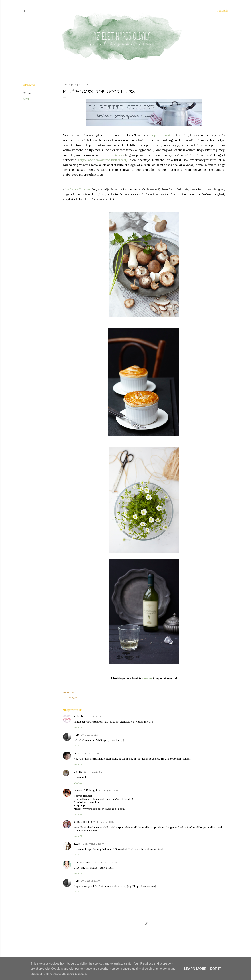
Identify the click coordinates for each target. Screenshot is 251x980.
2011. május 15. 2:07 (91, 881)
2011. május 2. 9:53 (108, 790)
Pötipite (79, 716)
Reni (77, 735)
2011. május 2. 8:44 (94, 772)
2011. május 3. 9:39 (107, 862)
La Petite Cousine (78, 189)
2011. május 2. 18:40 (93, 844)
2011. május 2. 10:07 (104, 822)
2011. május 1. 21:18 (95, 716)
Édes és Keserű (113, 155)
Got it (215, 969)
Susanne (147, 678)
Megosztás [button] (29, 85)
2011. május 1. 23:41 (91, 735)
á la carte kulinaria (85, 862)
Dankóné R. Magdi (85, 790)
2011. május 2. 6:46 (91, 753)
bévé (77, 753)
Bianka (78, 772)
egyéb (26, 99)
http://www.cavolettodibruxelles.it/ (103, 160)
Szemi (78, 844)
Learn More (195, 969)
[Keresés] (223, 11)
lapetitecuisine (83, 822)
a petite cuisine (162, 135)
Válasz (78, 727)
